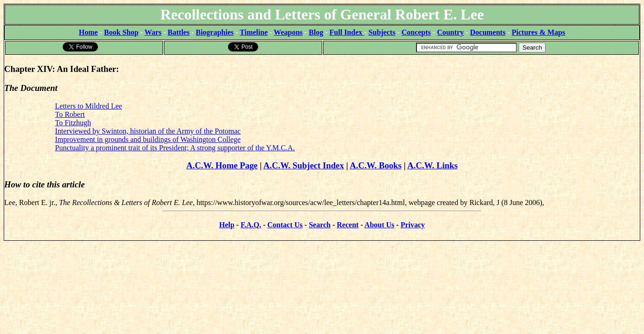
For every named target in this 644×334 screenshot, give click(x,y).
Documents (488, 32)
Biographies (215, 32)
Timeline (254, 32)
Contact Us (285, 225)
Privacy (413, 225)
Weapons (288, 32)
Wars (153, 32)
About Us (379, 225)
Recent (348, 225)
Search (320, 225)
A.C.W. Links (432, 165)
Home (88, 32)
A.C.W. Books (376, 165)
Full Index (347, 32)
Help (227, 225)
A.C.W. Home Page (222, 165)
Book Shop (121, 32)
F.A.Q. (251, 225)
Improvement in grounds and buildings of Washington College (148, 139)
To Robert (70, 114)
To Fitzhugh (73, 123)
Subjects (382, 32)
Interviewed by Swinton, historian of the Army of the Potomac (148, 131)
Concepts (416, 32)
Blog (316, 32)
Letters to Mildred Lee (89, 106)
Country (450, 32)
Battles (179, 32)
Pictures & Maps (538, 32)
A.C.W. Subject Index (303, 165)
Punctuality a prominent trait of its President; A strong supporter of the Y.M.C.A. (175, 148)
